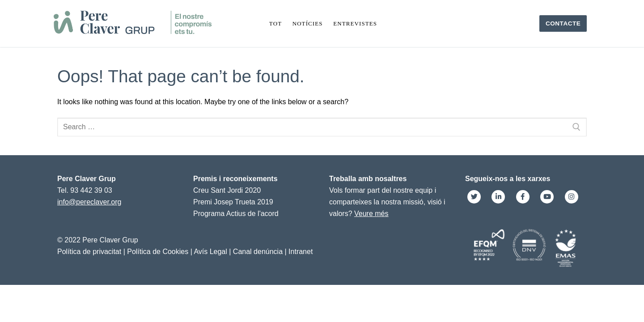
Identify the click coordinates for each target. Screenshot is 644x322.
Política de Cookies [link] (158, 252)
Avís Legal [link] (210, 252)
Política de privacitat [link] (89, 252)
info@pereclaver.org (89, 202)
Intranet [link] (301, 252)
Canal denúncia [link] (258, 252)
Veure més (371, 214)
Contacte (563, 23)
